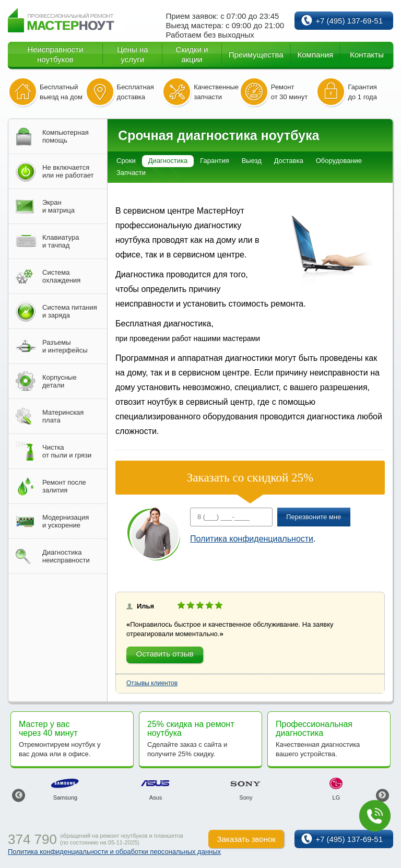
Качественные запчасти (216, 92)
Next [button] (382, 795)
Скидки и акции (192, 54)
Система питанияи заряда (70, 311)
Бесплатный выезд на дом (61, 92)
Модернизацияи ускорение (66, 521)
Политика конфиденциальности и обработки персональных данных (114, 852)
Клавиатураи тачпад (61, 241)
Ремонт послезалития (64, 486)
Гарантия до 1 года (362, 92)
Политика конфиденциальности (252, 539)
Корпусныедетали (60, 381)
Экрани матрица (58, 206)
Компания (316, 55)
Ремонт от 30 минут (289, 92)
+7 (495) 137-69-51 (349, 21)
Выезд (252, 161)
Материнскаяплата (63, 416)
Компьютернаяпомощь (66, 136)
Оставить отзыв (165, 654)
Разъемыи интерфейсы (65, 346)
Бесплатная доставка (135, 92)
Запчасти (131, 173)
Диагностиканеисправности (66, 556)
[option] (65, 789)
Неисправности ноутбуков (55, 54)
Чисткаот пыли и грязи (67, 451)
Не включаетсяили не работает (68, 171)
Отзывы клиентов (152, 683)
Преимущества (256, 55)
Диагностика (168, 161)
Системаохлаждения (61, 276)
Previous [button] (19, 795)
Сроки (126, 161)
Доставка (289, 161)
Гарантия (214, 161)
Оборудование (339, 161)
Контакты (367, 55)
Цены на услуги (132, 54)
